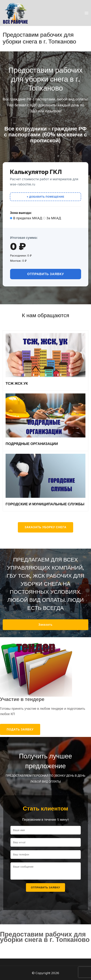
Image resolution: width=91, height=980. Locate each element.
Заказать (45, 625)
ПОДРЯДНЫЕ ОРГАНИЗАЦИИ (32, 444)
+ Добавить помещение (45, 197)
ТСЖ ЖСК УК (17, 383)
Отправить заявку (46, 274)
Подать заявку (20, 729)
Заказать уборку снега (45, 527)
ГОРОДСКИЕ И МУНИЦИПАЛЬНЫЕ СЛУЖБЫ (45, 504)
